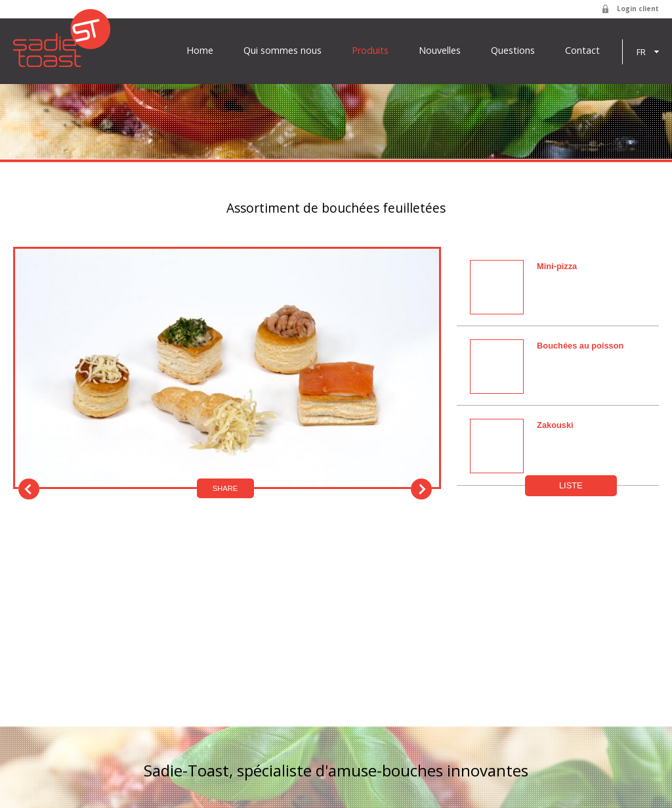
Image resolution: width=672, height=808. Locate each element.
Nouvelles (440, 51)
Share (225, 488)
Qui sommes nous (283, 51)
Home (200, 51)
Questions (513, 51)
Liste (571, 485)
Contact (582, 51)
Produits (370, 51)
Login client (638, 9)
